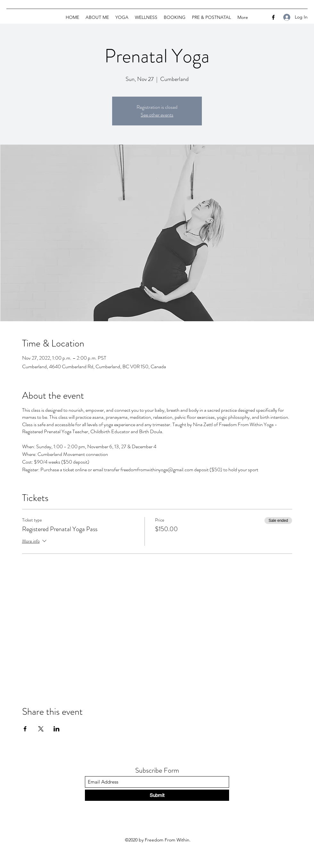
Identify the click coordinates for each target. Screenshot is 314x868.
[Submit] (157, 795)
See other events (157, 115)
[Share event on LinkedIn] (57, 729)
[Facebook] (273, 17)
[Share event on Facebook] (25, 729)
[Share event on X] (41, 729)
